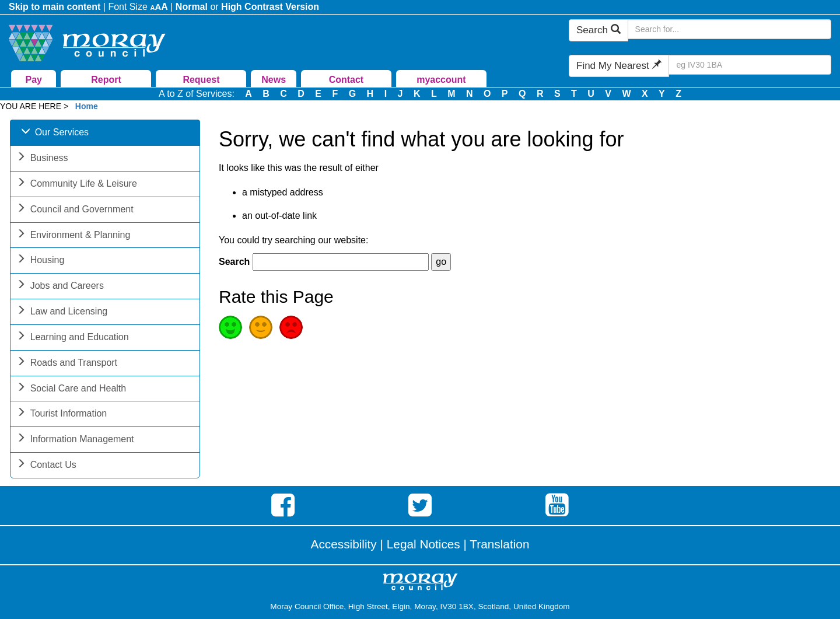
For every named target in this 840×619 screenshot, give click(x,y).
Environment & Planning (73, 236)
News (274, 80)
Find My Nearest (619, 66)
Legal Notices (423, 544)
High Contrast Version (270, 7)
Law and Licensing (62, 312)
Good (230, 327)
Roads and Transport (67, 364)
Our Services (55, 133)
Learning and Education (73, 338)
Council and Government (75, 210)
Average (261, 327)
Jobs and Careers (60, 287)
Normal (192, 7)
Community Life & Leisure (77, 185)
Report (106, 80)
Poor (291, 327)
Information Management (75, 440)
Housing (41, 261)
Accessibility (344, 544)
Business (42, 159)
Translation (499, 544)
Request (201, 80)
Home (87, 106)
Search (598, 30)
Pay (34, 80)
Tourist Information (62, 415)
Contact (346, 80)
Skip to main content (55, 7)
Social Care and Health (71, 389)
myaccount (441, 80)
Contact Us (46, 466)
